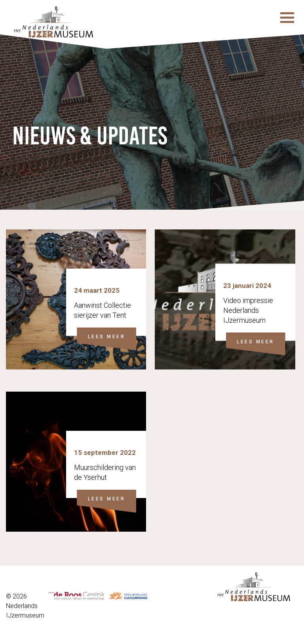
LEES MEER (107, 337)
